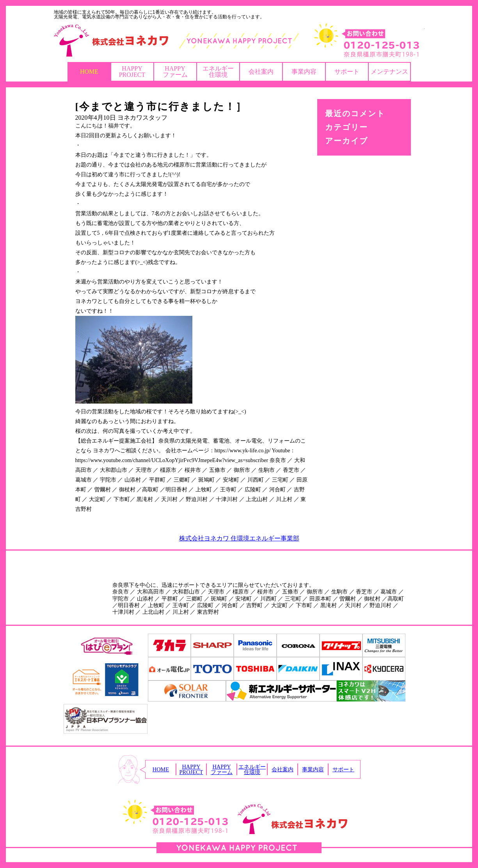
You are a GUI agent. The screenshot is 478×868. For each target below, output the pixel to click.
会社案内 (261, 72)
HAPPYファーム (175, 72)
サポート (347, 72)
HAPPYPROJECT (132, 72)
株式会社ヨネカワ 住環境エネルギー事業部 (239, 538)
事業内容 (304, 72)
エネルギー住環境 (218, 72)
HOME (89, 72)
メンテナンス (389, 72)
